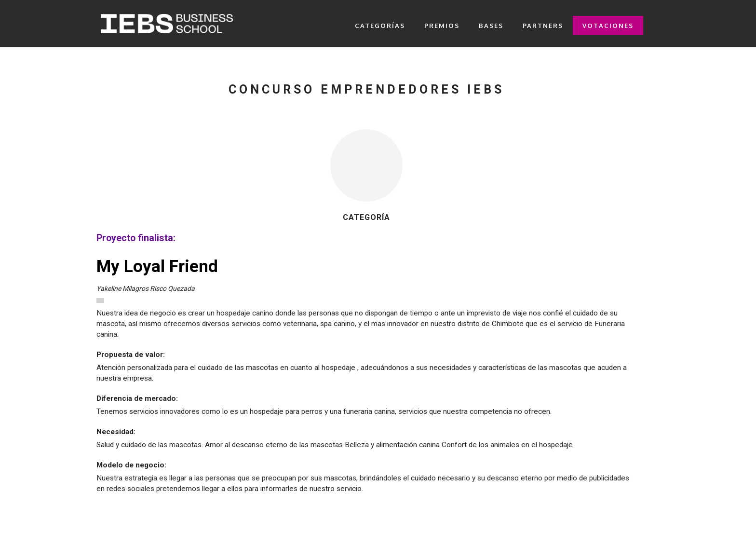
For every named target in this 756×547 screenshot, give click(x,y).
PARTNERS (543, 26)
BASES (491, 26)
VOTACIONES (608, 26)
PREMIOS (442, 26)
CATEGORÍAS (380, 26)
